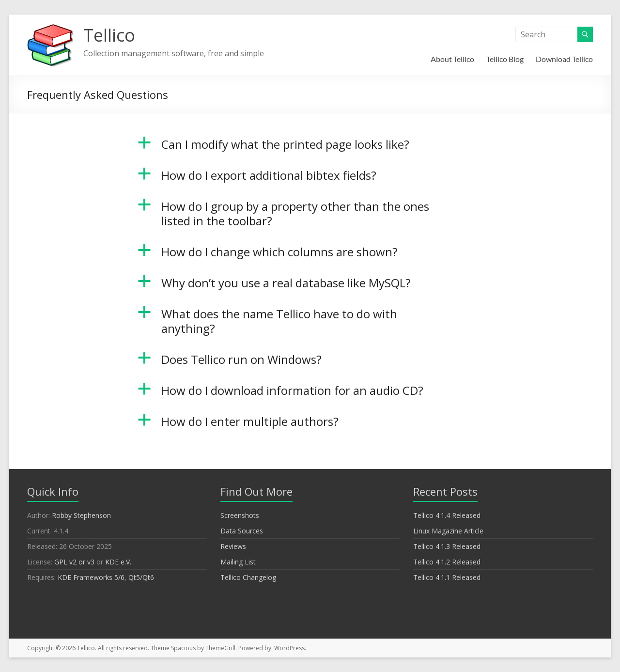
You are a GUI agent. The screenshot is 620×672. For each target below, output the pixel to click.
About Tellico (452, 59)
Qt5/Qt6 (141, 577)
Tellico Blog (505, 59)
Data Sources (242, 531)
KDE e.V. (118, 562)
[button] (310, 149)
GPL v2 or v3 (74, 562)
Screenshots (240, 515)
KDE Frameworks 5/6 (91, 577)
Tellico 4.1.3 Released (447, 546)
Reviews (233, 546)
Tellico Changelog (248, 577)
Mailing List (238, 562)
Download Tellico (564, 59)
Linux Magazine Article (448, 531)
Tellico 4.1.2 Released (447, 562)
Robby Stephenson (81, 515)
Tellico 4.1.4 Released (447, 515)
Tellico (109, 35)
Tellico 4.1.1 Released (447, 577)
